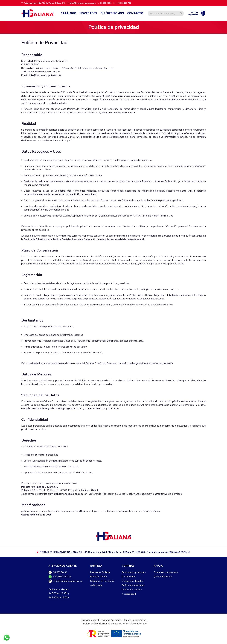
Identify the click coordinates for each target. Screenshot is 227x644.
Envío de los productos (134, 573)
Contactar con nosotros (166, 573)
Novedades (88, 13)
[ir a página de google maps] (43, 3)
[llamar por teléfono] (104, 3)
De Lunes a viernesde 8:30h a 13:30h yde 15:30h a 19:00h (59, 595)
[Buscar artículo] (181, 14)
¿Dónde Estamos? (163, 578)
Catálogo (68, 13)
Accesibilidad (129, 596)
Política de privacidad (133, 587)
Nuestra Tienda (99, 578)
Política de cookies (85, 195)
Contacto (135, 13)
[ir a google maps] (114, 537)
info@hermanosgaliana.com (45, 76)
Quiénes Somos (112, 13)
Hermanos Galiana (100, 573)
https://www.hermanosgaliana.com (122, 97)
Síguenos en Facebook (102, 582)
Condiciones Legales (133, 582)
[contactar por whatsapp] (122, 3)
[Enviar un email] (81, 3)
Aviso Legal (96, 587)
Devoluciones (129, 578)
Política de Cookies (132, 591)
